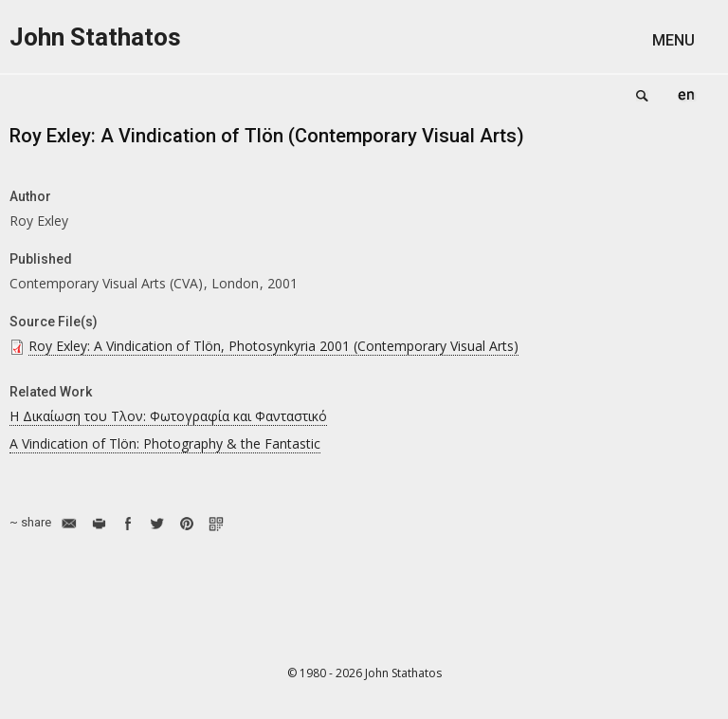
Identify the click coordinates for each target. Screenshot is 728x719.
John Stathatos (95, 37)
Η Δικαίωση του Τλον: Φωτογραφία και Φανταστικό (168, 416)
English (686, 95)
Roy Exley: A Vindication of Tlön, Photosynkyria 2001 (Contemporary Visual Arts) (273, 346)
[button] (685, 40)
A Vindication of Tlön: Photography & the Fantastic (165, 443)
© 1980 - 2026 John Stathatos (364, 673)
